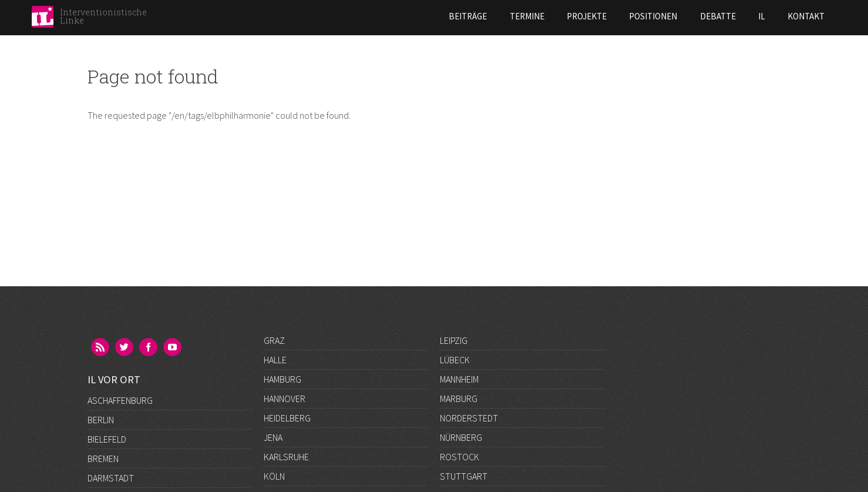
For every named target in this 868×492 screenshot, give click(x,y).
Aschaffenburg (120, 340)
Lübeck (455, 360)
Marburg (459, 399)
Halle (275, 360)
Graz (274, 340)
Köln (274, 476)
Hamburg (282, 379)
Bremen (103, 399)
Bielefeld (107, 379)
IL (665, 16)
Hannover (285, 399)
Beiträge (371, 16)
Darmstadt (111, 418)
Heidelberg (287, 418)
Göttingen (110, 476)
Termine (430, 16)
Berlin (101, 360)
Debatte (621, 16)
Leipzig (454, 340)
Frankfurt (110, 457)
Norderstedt (469, 418)
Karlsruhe (286, 457)
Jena (273, 437)
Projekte (490, 16)
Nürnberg (461, 437)
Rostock (460, 457)
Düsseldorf (113, 437)
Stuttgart (464, 476)
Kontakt (710, 16)
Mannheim (459, 379)
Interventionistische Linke (103, 16)
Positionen (557, 16)
